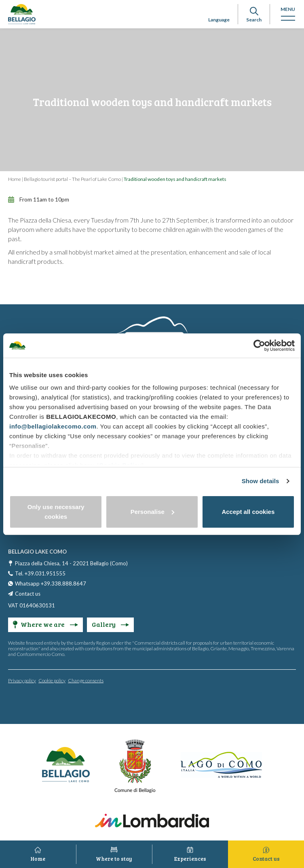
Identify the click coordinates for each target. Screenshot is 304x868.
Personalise (152, 512)
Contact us (28, 594)
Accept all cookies (248, 512)
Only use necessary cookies (56, 512)
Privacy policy (22, 680)
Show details (261, 481)
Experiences (190, 859)
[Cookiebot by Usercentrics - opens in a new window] (259, 346)
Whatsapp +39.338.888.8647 (51, 584)
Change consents (86, 680)
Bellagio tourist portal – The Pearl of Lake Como (72, 179)
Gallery (110, 624)
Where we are (45, 624)
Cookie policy (52, 680)
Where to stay (114, 859)
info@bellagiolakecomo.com (53, 426)
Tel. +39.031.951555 (40, 573)
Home (15, 179)
